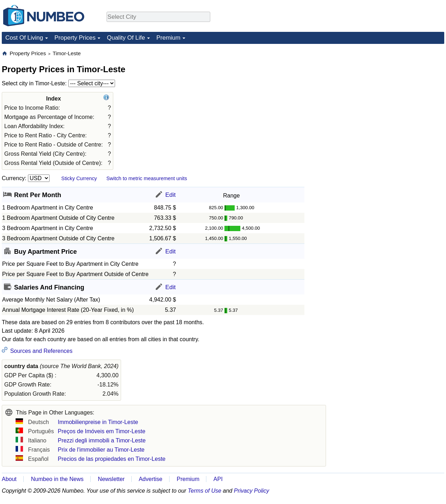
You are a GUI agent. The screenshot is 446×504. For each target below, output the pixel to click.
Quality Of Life (126, 38)
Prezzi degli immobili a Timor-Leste (102, 440)
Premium (168, 38)
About (9, 479)
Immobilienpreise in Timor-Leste (98, 422)
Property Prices (75, 38)
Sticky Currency (79, 178)
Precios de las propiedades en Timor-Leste (111, 459)
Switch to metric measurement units (147, 178)
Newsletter (111, 479)
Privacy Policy (252, 491)
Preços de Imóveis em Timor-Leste (101, 431)
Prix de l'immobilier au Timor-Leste (101, 450)
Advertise (151, 479)
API (218, 479)
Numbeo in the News (57, 479)
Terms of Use (205, 491)
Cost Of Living (24, 38)
